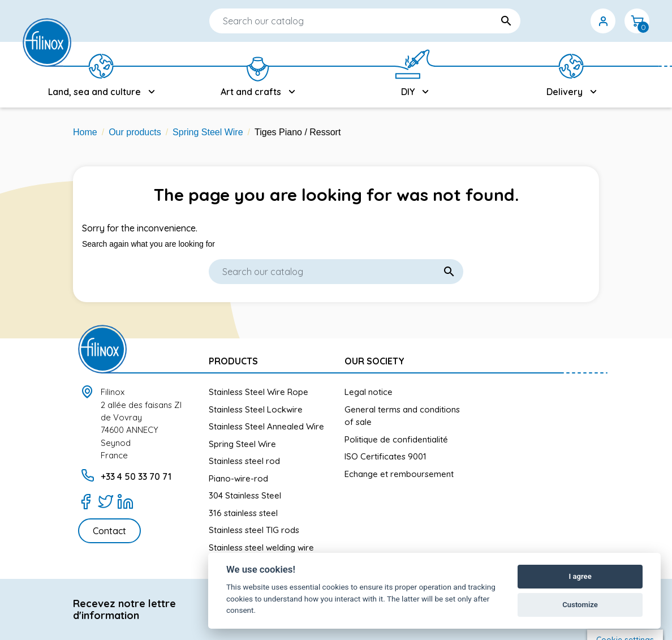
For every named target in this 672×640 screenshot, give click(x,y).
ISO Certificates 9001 (385, 456)
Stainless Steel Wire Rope (259, 392)
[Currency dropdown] (569, 21)
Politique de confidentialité (396, 439)
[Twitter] (105, 501)
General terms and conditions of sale (402, 416)
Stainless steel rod (244, 461)
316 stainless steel (243, 513)
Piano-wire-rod (238, 478)
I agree (580, 576)
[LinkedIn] (125, 501)
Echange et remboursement (399, 474)
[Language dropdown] (535, 21)
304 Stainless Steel (245, 495)
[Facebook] (86, 501)
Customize (580, 605)
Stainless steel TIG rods (254, 530)
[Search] (331, 21)
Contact (109, 531)
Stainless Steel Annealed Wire (266, 426)
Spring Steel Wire (242, 444)
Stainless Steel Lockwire (256, 409)
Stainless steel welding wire (261, 547)
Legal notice (369, 392)
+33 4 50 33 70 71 (136, 476)
